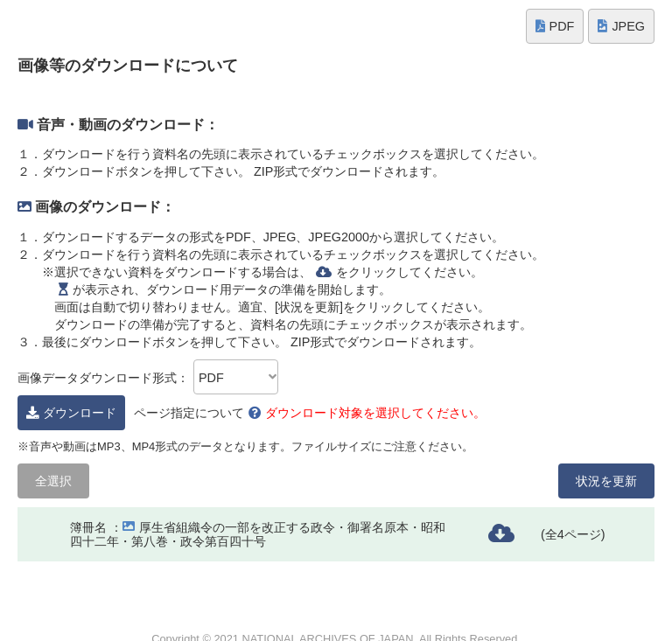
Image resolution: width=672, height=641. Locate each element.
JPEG (621, 26)
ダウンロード (71, 413)
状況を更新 (606, 481)
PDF (555, 26)
